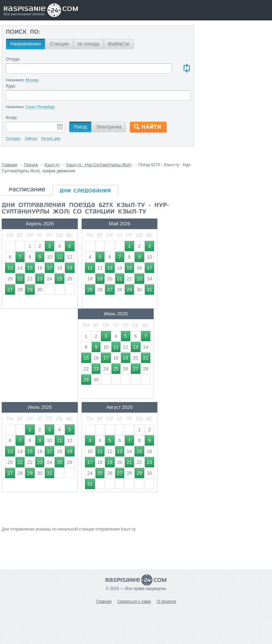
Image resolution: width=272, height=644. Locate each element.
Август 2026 (93, 317)
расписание (27, 190)
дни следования (85, 191)
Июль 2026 (31, 317)
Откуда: (13, 59)
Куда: (11, 86)
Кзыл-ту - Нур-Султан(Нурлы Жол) (99, 165)
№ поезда (88, 44)
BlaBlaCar (118, 44)
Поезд (80, 127)
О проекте (166, 602)
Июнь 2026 (155, 224)
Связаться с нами (134, 602)
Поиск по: (23, 32)
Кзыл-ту (52, 165)
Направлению (26, 44)
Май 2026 (92, 224)
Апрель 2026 (31, 224)
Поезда (31, 165)
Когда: (12, 118)
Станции (59, 44)
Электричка (108, 127)
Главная (10, 165)
